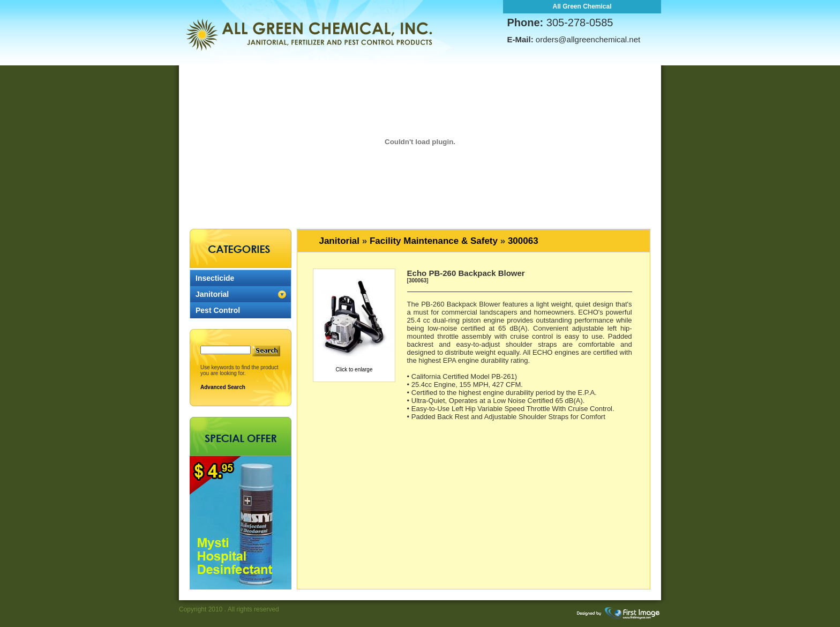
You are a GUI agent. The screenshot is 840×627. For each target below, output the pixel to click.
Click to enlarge (354, 370)
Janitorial (212, 294)
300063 (523, 241)
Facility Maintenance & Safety (434, 241)
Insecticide (215, 278)
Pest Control (218, 310)
